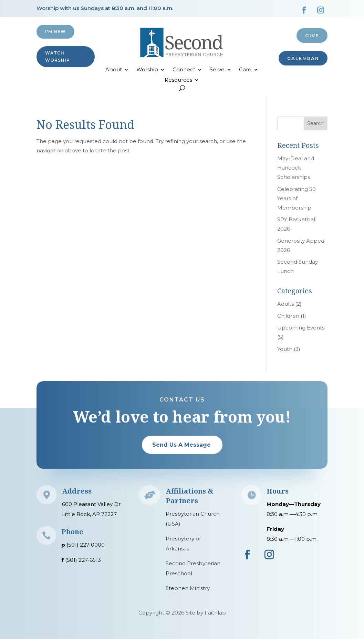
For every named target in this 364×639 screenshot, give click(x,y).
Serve (217, 70)
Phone (72, 532)
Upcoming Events (301, 328)
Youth (285, 349)
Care (245, 70)
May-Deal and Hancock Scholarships (296, 168)
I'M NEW (55, 32)
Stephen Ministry (188, 588)
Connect (184, 70)
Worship (147, 70)
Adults (285, 304)
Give (312, 35)
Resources (178, 80)
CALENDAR (303, 58)
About (114, 70)
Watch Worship (58, 56)
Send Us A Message (181, 445)
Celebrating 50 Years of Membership (297, 198)
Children (288, 316)
